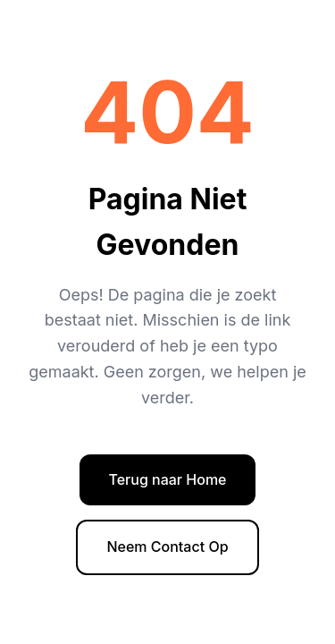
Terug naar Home (167, 479)
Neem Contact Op (167, 547)
